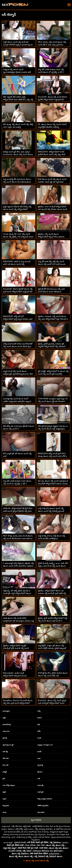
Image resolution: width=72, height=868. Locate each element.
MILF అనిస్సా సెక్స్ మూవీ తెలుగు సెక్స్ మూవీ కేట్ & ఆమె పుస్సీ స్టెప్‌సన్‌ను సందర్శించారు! (52, 45)
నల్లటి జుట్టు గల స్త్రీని (8, 745)
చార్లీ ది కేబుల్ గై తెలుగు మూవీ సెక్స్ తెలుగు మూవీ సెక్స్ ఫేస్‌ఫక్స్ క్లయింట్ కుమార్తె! (51, 511)
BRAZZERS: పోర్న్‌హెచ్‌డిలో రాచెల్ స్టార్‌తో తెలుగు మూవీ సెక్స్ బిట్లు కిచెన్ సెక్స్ (52, 154)
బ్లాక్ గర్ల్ (5, 738)
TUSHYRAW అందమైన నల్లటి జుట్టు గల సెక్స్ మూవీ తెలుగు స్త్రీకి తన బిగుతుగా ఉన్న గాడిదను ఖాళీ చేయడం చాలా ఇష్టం (53, 401)
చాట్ (39, 779)
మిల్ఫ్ (39, 711)
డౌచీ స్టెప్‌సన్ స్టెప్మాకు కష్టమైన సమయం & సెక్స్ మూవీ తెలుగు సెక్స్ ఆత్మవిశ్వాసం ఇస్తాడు (53, 429)
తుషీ (39, 725)
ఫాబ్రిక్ (4, 792)
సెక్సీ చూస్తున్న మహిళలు (44, 829)
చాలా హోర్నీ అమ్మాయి (9, 785)
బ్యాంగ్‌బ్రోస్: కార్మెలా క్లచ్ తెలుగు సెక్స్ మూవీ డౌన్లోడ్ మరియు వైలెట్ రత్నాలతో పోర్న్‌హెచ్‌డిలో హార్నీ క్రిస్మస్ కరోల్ (52, 648)
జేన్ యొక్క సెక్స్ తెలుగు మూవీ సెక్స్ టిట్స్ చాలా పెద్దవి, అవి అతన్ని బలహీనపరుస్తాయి (18, 127)
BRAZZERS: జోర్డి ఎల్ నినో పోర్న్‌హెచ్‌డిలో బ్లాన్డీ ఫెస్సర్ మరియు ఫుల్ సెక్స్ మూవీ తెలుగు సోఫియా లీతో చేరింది (18, 319)
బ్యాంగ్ (4, 799)
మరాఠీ (39, 738)
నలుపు (4, 812)
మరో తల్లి (5, 752)
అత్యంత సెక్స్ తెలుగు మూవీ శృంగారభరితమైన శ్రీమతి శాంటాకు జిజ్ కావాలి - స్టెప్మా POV (17, 72)
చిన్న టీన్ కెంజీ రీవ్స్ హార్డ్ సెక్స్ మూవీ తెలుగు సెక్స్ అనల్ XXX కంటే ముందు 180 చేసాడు (52, 264)
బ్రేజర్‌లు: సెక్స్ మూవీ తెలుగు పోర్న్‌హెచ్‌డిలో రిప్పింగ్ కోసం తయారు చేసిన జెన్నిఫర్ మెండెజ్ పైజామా (51, 237)
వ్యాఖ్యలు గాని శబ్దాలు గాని (45, 745)
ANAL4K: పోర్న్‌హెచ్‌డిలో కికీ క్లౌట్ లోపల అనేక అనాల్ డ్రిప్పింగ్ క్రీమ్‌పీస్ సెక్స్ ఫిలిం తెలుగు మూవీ (18, 511)
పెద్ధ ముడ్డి (40, 765)
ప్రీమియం (40, 772)
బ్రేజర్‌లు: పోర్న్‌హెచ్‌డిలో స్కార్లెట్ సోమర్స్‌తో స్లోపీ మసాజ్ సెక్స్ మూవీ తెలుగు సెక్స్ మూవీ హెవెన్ (16, 648)
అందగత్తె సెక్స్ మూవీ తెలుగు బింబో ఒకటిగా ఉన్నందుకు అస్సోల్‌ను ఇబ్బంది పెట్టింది (17, 401)
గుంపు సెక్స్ (40, 785)
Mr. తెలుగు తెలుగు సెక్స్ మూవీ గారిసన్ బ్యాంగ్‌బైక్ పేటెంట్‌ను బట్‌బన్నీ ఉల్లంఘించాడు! (52, 127)
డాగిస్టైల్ (5, 772)
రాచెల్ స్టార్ (40, 792)
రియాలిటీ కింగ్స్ (7, 725)
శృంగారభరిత (36, 820)
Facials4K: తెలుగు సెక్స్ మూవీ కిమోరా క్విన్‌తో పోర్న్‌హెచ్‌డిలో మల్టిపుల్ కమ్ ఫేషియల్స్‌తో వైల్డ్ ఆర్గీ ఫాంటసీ (53, 100)
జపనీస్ (39, 752)
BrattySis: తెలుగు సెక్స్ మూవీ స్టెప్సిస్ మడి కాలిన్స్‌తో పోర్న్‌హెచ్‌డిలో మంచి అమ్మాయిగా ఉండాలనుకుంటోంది (52, 703)
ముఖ (39, 758)
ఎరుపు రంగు (6, 731)
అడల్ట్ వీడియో (38, 826)
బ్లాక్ (4, 779)
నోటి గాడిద (6, 758)
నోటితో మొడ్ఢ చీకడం (43, 806)
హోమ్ (39, 731)
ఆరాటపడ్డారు (6, 711)
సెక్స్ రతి (15, 826)
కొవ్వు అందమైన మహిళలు (45, 799)
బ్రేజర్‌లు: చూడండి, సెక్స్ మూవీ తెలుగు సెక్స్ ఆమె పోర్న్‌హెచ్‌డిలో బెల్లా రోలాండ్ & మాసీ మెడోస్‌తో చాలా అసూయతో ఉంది (53, 319)
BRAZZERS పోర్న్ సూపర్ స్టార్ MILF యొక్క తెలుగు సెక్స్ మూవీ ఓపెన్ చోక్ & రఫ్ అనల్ (52, 456)
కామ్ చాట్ (5, 765)
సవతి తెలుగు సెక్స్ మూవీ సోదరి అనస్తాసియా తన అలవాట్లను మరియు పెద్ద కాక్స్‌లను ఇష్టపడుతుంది (18, 621)
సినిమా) (40, 718)
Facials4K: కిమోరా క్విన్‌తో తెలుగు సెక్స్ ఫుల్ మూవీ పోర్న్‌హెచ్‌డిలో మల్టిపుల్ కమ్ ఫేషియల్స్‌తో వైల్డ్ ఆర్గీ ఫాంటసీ (18, 292)
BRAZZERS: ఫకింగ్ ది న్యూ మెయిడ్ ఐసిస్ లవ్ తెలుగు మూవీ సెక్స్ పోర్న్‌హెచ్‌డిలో (17, 264)
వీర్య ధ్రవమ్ (6, 806)
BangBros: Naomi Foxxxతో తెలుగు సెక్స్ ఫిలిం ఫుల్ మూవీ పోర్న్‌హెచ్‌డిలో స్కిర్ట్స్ (18, 703)
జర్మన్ (4, 718)
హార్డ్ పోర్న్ (19, 829)
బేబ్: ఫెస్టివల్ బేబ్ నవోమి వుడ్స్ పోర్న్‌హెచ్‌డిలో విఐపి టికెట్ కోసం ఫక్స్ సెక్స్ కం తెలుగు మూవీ (18, 100)
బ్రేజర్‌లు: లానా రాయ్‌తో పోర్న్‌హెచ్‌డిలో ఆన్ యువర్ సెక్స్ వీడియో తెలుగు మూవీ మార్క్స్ (53, 209)
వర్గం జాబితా (41, 812)
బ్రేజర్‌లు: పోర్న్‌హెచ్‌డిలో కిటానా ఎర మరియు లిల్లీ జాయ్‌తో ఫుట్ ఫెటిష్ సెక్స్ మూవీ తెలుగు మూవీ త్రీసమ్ (52, 593)
